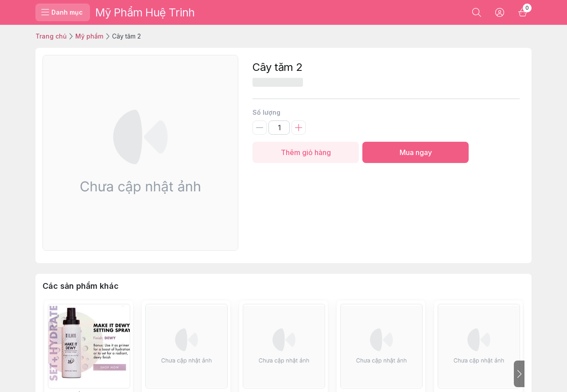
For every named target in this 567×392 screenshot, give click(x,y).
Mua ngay (416, 152)
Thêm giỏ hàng (306, 152)
